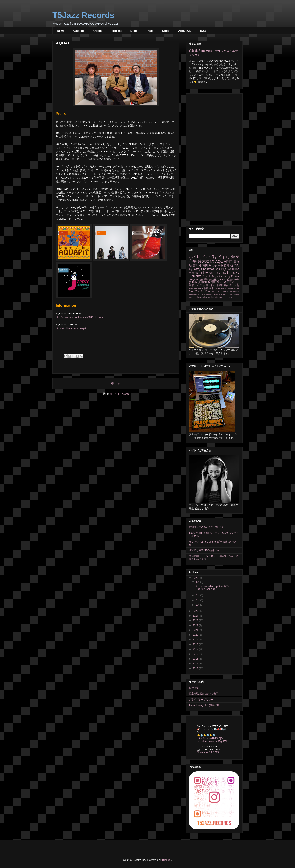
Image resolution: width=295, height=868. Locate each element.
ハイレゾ (197, 257)
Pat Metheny (208, 294)
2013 (196, 668)
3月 (198, 595)
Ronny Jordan (227, 294)
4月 (198, 582)
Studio (220, 282)
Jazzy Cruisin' (232, 276)
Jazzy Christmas (203, 269)
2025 (196, 611)
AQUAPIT (224, 261)
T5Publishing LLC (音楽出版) (205, 705)
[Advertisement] (214, 157)
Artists (97, 31)
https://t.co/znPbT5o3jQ (210, 738)
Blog (134, 31)
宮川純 (197, 265)
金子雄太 (217, 276)
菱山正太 (214, 280)
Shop (166, 31)
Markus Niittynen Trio (205, 273)
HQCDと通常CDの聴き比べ (204, 550)
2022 (196, 625)
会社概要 (194, 688)
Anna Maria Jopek (224, 288)
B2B (203, 31)
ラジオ (207, 276)
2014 (196, 664)
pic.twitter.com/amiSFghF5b (212, 741)
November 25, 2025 (208, 752)
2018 (196, 644)
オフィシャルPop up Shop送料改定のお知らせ (212, 588)
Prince (217, 294)
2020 (196, 635)
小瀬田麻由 (222, 285)
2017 (196, 649)
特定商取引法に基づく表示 (204, 694)
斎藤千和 (203, 280)
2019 (196, 640)
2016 (196, 654)
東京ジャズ (196, 285)
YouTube (233, 269)
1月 (198, 605)
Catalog (79, 31)
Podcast (116, 31)
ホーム (116, 383)
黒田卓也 (209, 288)
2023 (196, 620)
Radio (223, 280)
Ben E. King (216, 291)
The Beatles (201, 297)
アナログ (221, 269)
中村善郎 (224, 265)
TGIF (200, 288)
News (61, 31)
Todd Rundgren (214, 297)
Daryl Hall (228, 291)
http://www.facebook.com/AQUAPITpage (80, 317)
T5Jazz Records (83, 15)
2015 (196, 659)
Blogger (167, 860)
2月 (198, 600)
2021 (196, 630)
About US (185, 31)
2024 (196, 616)
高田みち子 (210, 265)
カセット (230, 297)
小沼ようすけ (218, 257)
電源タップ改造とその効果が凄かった (210, 527)
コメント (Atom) (119, 394)
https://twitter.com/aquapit (71, 328)
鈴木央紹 (206, 261)
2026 (196, 578)
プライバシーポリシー (201, 700)
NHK (195, 282)
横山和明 (234, 285)
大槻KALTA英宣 (207, 282)
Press (150, 31)
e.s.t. (223, 297)
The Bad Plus (203, 291)
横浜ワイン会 (232, 282)
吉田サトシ (209, 285)
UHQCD (193, 280)
